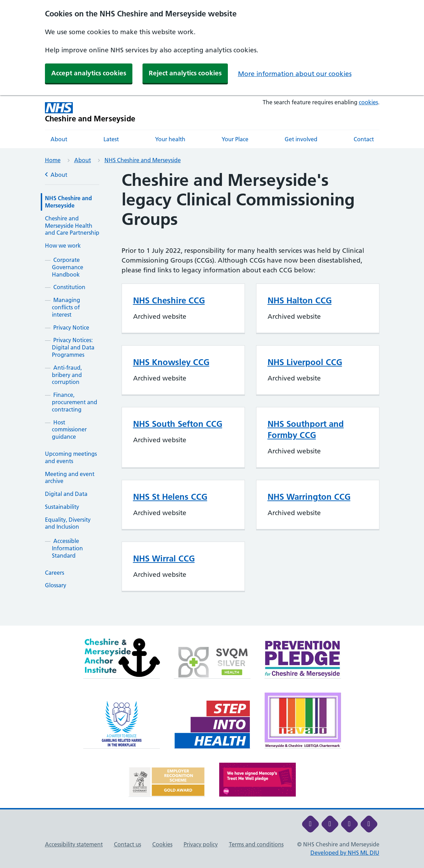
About (59, 139)
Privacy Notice (71, 327)
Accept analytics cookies (89, 73)
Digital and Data (66, 494)
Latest (111, 139)
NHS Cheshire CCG (169, 300)
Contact (364, 139)
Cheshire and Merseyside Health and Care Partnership (72, 226)
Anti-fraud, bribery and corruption (67, 375)
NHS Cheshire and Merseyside (143, 160)
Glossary (56, 585)
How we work (63, 246)
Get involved (301, 139)
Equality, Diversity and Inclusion (68, 523)
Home (53, 160)
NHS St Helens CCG (170, 497)
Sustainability (62, 507)
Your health (170, 139)
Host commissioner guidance (69, 430)
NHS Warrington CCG (309, 497)
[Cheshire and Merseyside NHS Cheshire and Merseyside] (90, 112)
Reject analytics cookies (185, 73)
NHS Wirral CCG (164, 558)
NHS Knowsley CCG (171, 362)
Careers (55, 573)
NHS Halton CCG (300, 300)
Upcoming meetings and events (71, 457)
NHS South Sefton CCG (178, 424)
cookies (368, 102)
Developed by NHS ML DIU (345, 853)
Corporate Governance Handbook (68, 267)
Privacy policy (201, 844)
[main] (212, 398)
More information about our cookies (295, 74)
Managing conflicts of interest (66, 307)
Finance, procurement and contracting (75, 402)
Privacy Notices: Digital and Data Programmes (73, 347)
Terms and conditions (256, 844)
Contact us (128, 844)
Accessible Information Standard (67, 548)
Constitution (69, 287)
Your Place (235, 139)
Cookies (162, 844)
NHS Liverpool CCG (305, 362)
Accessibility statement (74, 844)
